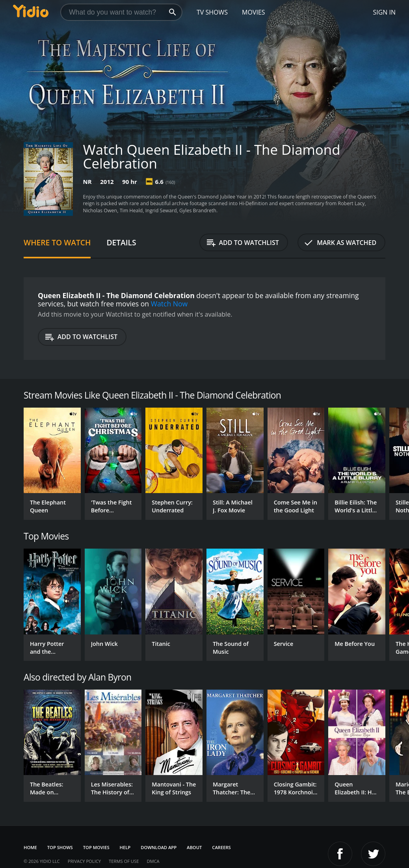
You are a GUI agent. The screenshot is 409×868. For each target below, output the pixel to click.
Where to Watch (57, 242)
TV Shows (212, 12)
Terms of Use (124, 861)
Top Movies (96, 847)
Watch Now (169, 304)
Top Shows (60, 847)
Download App (159, 847)
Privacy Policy (84, 861)
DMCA (153, 861)
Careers (221, 847)
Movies (254, 12)
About (194, 847)
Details (121, 242)
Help (125, 847)
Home (30, 847)
